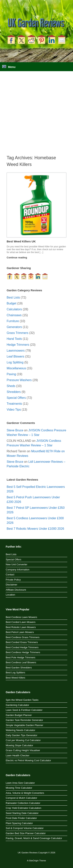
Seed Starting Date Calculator (22, 813)
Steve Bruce (15, 430)
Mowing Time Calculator (19, 788)
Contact (10, 575)
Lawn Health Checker (18, 755)
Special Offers (16, 398)
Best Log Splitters (15, 673)
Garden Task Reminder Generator (24, 720)
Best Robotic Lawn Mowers (21, 627)
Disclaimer (12, 585)
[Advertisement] (36, 116)
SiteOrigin (34, 861)
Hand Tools (14, 339)
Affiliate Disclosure (16, 590)
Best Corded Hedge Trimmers (22, 647)
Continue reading (18, 258)
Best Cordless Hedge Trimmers (23, 652)
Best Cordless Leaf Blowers (21, 662)
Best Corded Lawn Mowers (21, 622)
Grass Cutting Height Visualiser (23, 750)
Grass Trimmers (18, 333)
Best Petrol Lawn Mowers (20, 632)
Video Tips (14, 410)
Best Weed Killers (15, 678)
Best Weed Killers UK (21, 241)
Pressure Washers (19, 380)
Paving (11, 374)
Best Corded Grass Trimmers (22, 642)
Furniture (13, 321)
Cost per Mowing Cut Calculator (23, 740)
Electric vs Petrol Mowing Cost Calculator (28, 760)
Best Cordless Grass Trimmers (23, 637)
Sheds (11, 386)
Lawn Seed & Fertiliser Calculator (24, 710)
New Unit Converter (16, 564)
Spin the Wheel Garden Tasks (22, 700)
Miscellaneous (16, 368)
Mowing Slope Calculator (19, 745)
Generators (14, 327)
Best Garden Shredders (19, 668)
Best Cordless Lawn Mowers (21, 617)
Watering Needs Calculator (20, 730)
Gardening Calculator (17, 705)
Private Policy (13, 580)
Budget (12, 303)
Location (10, 595)
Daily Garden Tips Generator (21, 735)
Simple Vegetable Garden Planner (24, 725)
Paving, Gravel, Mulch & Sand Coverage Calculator (34, 838)
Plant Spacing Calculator (19, 823)
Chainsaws (14, 315)
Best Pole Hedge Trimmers (20, 657)
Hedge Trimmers (18, 345)
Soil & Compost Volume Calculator (25, 828)
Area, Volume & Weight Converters (25, 793)
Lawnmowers (16, 351)
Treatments (14, 404)
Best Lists (13, 297)
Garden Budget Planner (19, 715)
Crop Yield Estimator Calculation (23, 808)
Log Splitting (15, 362)
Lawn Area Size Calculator (20, 783)
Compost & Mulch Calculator (21, 798)
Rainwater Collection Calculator (23, 803)
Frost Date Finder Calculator (21, 818)
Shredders (14, 392)
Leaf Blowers (16, 356)
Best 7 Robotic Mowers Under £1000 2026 (35, 529)
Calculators (14, 309)
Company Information (18, 570)
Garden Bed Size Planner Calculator (26, 833)
